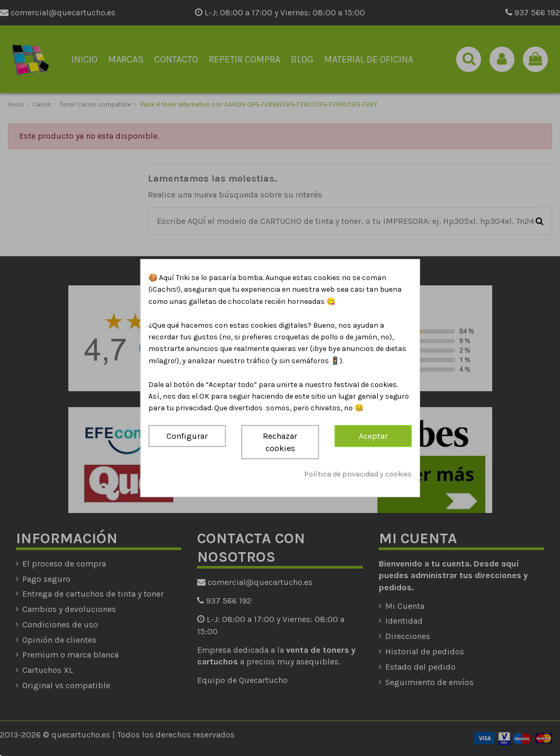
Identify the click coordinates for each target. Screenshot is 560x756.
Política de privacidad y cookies (358, 475)
